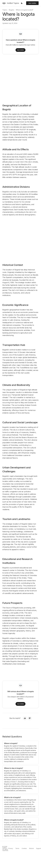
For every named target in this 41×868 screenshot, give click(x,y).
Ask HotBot (32, 3)
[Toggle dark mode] (22, 3)
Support (39, 848)
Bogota (11, 10)
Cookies (24, 848)
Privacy (11, 848)
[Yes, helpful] (25, 718)
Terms (17, 848)
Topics (5, 10)
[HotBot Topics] (11, 3)
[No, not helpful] (30, 718)
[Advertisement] (19, 78)
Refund (31, 848)
